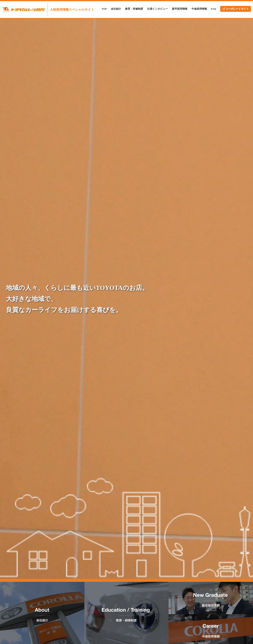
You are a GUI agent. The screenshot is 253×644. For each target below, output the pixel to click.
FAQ (213, 9)
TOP (104, 9)
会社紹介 (116, 9)
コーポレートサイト (236, 9)
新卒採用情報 (180, 9)
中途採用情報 (199, 9)
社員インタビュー (158, 9)
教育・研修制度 (134, 9)
